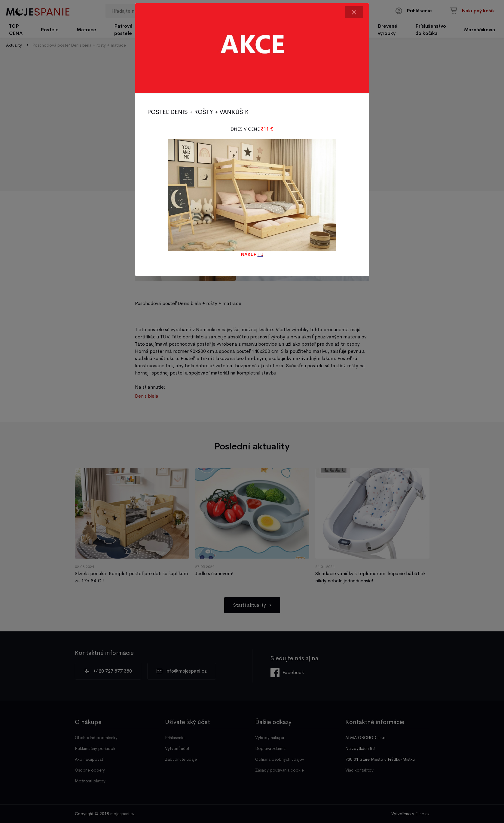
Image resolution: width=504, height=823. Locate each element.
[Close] (354, 12)
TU (260, 254)
